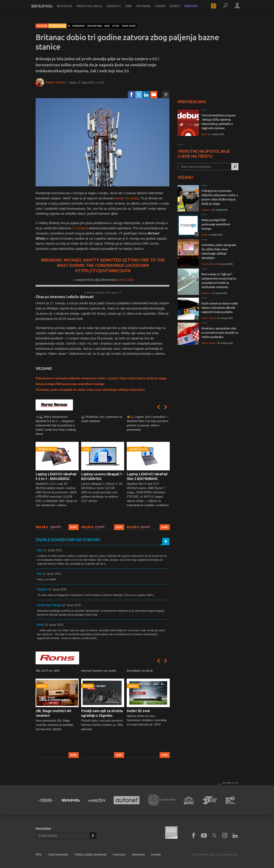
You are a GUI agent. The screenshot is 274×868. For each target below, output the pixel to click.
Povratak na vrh (230, 783)
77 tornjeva (80, 228)
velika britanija (95, 26)
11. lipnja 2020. (53, 550)
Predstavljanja (94, 9)
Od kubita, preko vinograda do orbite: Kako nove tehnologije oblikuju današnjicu (90, 390)
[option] (57, 472)
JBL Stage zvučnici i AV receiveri (54, 713)
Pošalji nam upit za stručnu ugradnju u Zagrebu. (102, 713)
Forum (164, 9)
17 (166, 95)
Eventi (179, 9)
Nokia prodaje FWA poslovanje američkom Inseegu (70, 384)
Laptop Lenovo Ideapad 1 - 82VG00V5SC (102, 476)
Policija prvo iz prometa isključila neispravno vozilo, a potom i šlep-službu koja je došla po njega (101, 378)
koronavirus (79, 26)
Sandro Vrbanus (56, 82)
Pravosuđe (42, 26)
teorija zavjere (129, 26)
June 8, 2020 (125, 280)
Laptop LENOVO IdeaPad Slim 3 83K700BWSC (147, 476)
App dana (148, 9)
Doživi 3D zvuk (138, 711)
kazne (107, 26)
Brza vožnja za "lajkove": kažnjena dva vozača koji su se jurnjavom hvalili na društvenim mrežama (219, 281)
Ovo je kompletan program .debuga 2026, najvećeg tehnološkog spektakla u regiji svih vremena (218, 122)
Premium (195, 9)
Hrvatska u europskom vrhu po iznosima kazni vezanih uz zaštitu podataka (220, 333)
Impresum (119, 855)
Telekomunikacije (57, 26)
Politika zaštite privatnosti (91, 855)
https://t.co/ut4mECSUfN (102, 271)
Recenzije (69, 9)
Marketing (138, 855)
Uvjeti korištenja (58, 855)
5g (69, 26)
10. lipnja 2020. (58, 589)
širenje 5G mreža (127, 198)
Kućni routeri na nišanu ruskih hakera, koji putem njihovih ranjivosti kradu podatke (220, 308)
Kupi (74, 527)
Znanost (118, 9)
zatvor (116, 26)
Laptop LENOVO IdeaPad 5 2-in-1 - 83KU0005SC (56, 476)
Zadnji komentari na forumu (68, 540)
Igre (133, 9)
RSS (39, 855)
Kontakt (156, 855)
